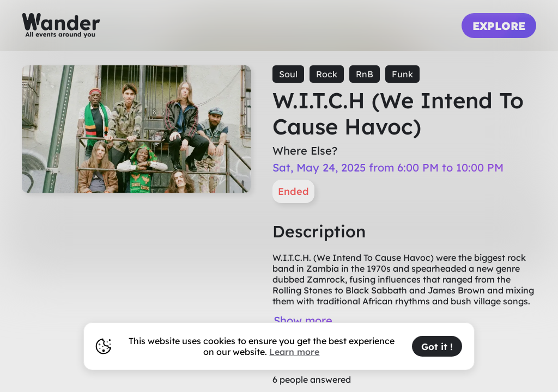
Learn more (294, 352)
